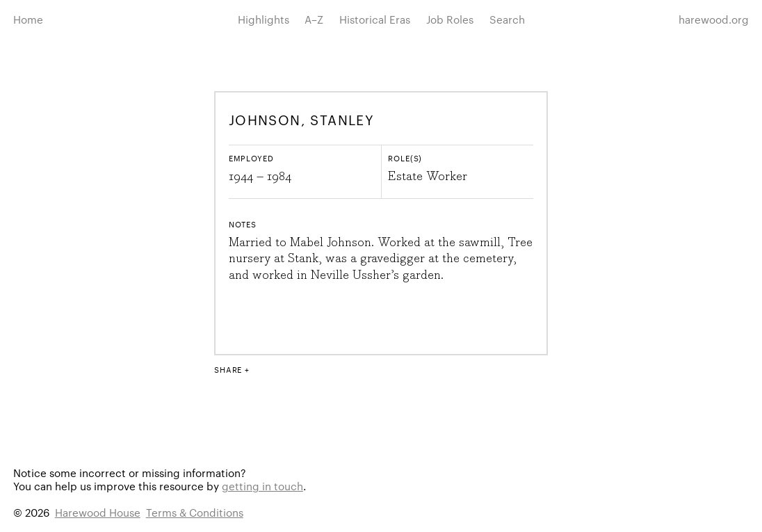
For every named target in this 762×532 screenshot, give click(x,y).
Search (507, 19)
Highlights (264, 19)
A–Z (314, 19)
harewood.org (714, 19)
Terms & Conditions (195, 512)
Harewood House (98, 512)
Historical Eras (375, 19)
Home (28, 19)
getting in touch (262, 486)
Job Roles (450, 19)
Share (228, 369)
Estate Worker (428, 177)
